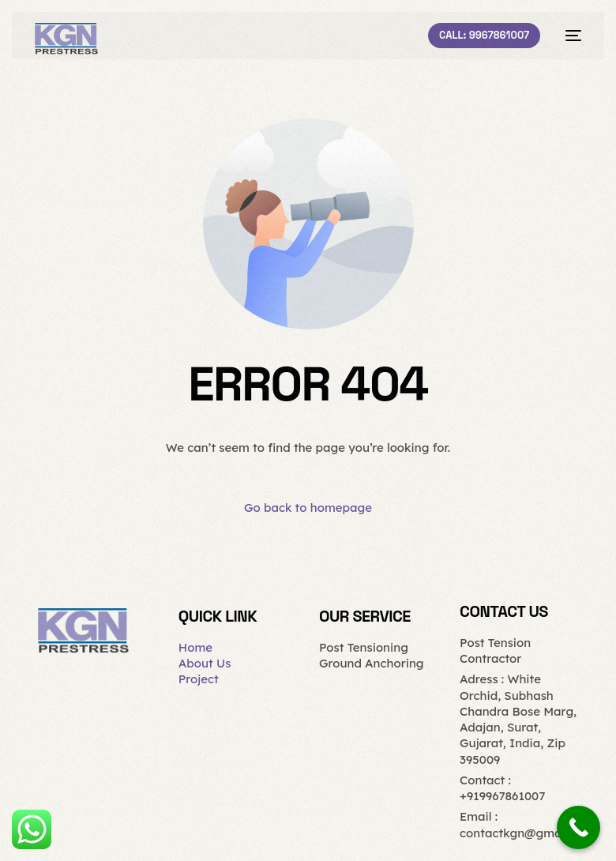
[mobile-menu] (569, 36)
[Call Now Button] (578, 827)
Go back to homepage (308, 508)
